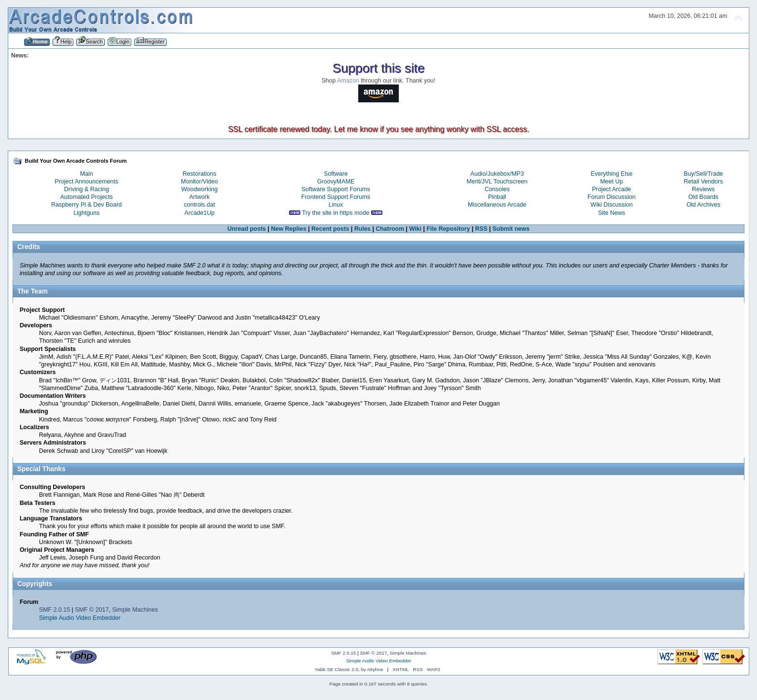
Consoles (497, 189)
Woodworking (200, 189)
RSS (481, 229)
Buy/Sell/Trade (703, 174)
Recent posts (330, 229)
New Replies (288, 229)
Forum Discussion (612, 197)
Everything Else (611, 174)
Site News (612, 213)
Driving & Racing (87, 189)
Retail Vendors (703, 182)
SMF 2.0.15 (55, 610)
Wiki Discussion (611, 205)
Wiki (416, 229)
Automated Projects (87, 197)
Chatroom (390, 229)
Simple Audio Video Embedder (80, 618)
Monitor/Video (200, 182)
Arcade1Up (199, 213)
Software (336, 174)
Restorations (199, 174)
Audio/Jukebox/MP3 (497, 174)
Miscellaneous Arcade (497, 205)
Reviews (703, 189)
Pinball (497, 197)
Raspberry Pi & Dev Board (86, 205)
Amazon (348, 81)
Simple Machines (135, 610)
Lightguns (86, 213)
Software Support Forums (336, 189)
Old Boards (703, 197)
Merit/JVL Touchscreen (497, 182)
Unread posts (247, 229)
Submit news (511, 229)
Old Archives (703, 205)
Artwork (199, 197)
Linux (336, 205)
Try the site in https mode (336, 213)
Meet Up (611, 182)
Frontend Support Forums (336, 197)
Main (87, 174)
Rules (363, 229)
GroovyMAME (336, 182)
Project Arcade (611, 189)
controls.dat (199, 205)
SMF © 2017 (92, 610)
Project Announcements (86, 182)
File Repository (448, 229)
